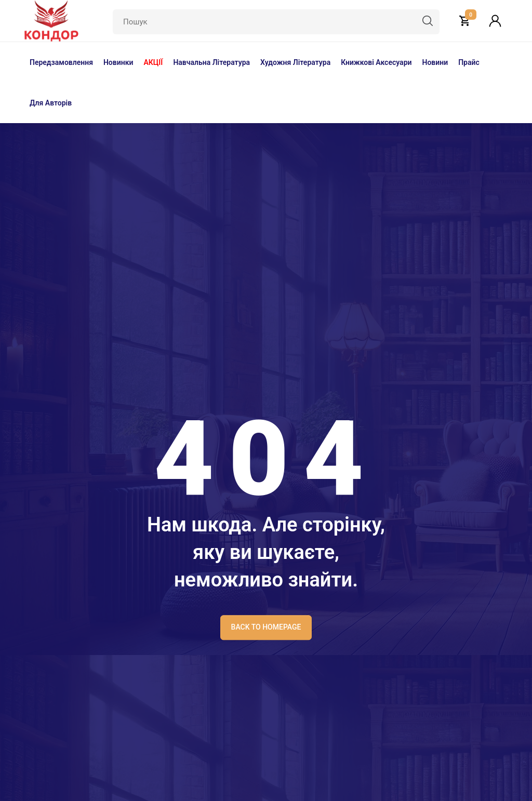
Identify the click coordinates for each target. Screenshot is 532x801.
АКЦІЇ (153, 62)
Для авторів (51, 103)
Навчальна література (211, 62)
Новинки (118, 62)
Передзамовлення (61, 62)
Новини (435, 62)
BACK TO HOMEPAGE (266, 627)
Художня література (295, 62)
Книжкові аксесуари (376, 62)
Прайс (469, 62)
